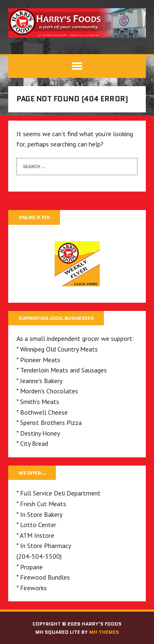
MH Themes (104, 632)
